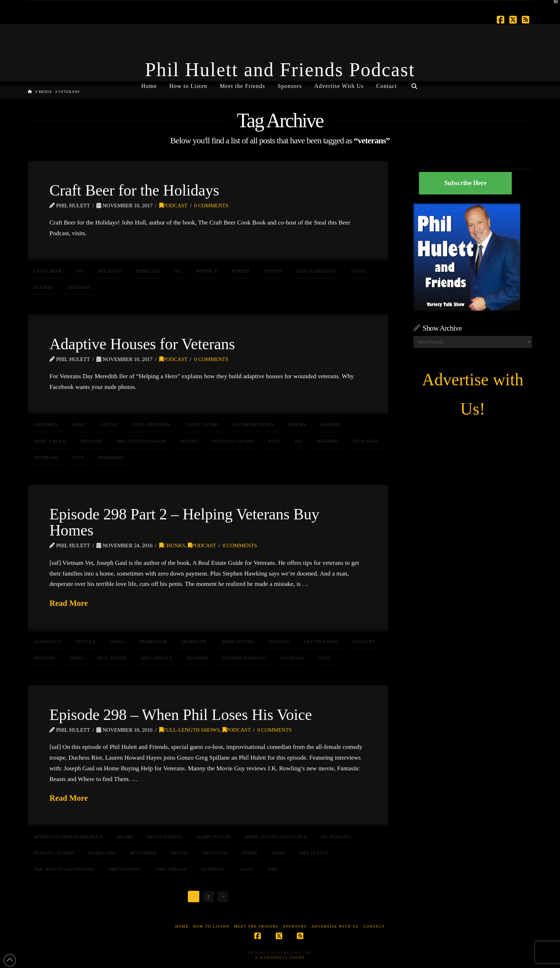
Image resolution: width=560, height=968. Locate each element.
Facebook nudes (253, 424)
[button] (553, 7)
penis (76, 658)
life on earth (321, 641)
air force (46, 424)
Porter (241, 271)
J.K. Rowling (336, 837)
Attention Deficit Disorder (68, 837)
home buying (238, 641)
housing (279, 641)
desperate (194, 641)
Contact (374, 926)
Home (182, 926)
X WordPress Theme (280, 957)
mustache (215, 853)
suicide (43, 287)
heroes (297, 424)
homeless (148, 271)
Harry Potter (214, 837)
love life (364, 641)
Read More (69, 603)
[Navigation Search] (414, 83)
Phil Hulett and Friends (64, 869)
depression (153, 641)
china (117, 641)
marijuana (102, 853)
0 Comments (211, 206)
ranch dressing (316, 271)
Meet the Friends (256, 926)
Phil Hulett (314, 853)
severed (197, 658)
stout (359, 271)
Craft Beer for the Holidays (134, 190)
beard (125, 837)
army (79, 424)
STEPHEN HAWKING (244, 658)
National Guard (233, 441)
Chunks (172, 545)
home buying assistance (276, 837)
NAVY (274, 441)
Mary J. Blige (50, 441)
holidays (110, 271)
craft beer (47, 271)
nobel (250, 853)
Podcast (173, 206)
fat (80, 271)
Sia (299, 441)
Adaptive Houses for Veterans (142, 344)
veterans (79, 287)
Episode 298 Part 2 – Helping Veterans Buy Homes (184, 522)
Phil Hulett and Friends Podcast (280, 70)
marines (331, 424)
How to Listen (211, 926)
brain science (165, 837)
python (273, 271)
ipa (178, 271)
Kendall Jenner (54, 853)
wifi (272, 869)
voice (246, 869)
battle (109, 424)
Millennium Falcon (141, 441)
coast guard (202, 424)
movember (143, 853)
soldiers (327, 441)
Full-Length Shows (190, 730)
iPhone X (206, 271)
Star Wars (366, 441)
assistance (47, 641)
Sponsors (295, 926)
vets (78, 457)
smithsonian (125, 869)
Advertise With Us (335, 926)
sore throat (171, 869)
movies (189, 441)
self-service (157, 658)
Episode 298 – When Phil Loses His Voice (181, 715)
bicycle (86, 641)
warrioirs (111, 457)
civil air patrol (151, 424)
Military (91, 441)
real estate (112, 658)
